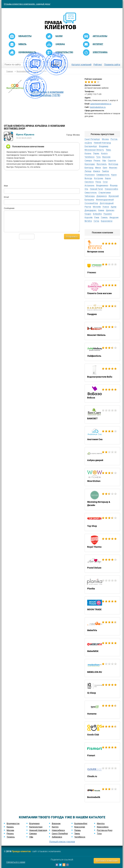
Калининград (36, 827)
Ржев (97, 217)
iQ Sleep (102, 689)
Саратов (112, 161)
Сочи (105, 182)
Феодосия (114, 217)
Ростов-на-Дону (105, 830)
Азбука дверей (102, 456)
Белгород (89, 168)
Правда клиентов (21, 851)
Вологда (88, 178)
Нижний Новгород (102, 143)
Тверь (108, 150)
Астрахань (90, 185)
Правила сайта (112, 65)
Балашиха (89, 200)
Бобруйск (97, 214)
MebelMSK (102, 647)
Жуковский (114, 196)
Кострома (99, 178)
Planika (102, 585)
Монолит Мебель (102, 331)
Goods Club (102, 731)
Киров (108, 178)
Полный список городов (62, 842)
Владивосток (13, 823)
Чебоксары (90, 196)
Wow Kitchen (102, 477)
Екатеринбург (91, 146)
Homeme (102, 710)
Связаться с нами (16, 862)
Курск (114, 175)
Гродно (88, 214)
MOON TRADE (102, 605)
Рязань (97, 161)
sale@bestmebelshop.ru (101, 104)
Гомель (104, 217)
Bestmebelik (102, 793)
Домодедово (91, 210)
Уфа (104, 161)
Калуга (104, 153)
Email (6, 197)
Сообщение (9, 208)
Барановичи (107, 221)
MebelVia (102, 626)
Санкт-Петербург (92, 139)
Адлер (114, 207)
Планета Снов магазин (102, 289)
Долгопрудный (107, 203)
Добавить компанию (107, 861)
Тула (98, 157)
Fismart (102, 751)
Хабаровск (57, 837)
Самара (88, 161)
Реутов (88, 207)
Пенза (98, 182)
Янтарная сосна (102, 248)
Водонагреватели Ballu (102, 373)
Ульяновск (90, 175)
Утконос (102, 268)
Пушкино (108, 214)
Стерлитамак (105, 193)
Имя (6, 186)
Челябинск (90, 157)
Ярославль (102, 164)
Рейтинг (98, 65)
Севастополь (91, 193)
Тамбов (105, 171)
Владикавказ (102, 185)
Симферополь (103, 175)
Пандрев (102, 310)
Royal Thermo (102, 543)
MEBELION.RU (102, 668)
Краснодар (90, 164)
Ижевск (97, 171)
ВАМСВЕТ (102, 414)
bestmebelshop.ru (98, 107)
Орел (105, 168)
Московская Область (94, 150)
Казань (88, 153)
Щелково (110, 210)
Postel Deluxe (102, 564)
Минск (98, 168)
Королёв (89, 217)
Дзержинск (102, 196)
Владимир (104, 146)
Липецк (88, 171)
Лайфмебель (102, 352)
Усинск (106, 207)
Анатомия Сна (102, 435)
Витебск (88, 221)
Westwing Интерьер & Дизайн (102, 499)
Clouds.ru (102, 772)
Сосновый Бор (91, 203)
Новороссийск (111, 189)
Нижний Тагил (96, 189)
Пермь (96, 153)
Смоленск (89, 182)
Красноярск (103, 827)
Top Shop (102, 522)
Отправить (72, 237)
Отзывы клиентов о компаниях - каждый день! (27, 4)
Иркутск (101, 823)
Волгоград (113, 164)
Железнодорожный (105, 200)
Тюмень (11, 837)
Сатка (96, 221)
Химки (101, 210)
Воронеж (106, 157)
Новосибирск (58, 830)
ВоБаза (102, 394)
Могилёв (97, 207)
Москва (105, 139)
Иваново (113, 168)
